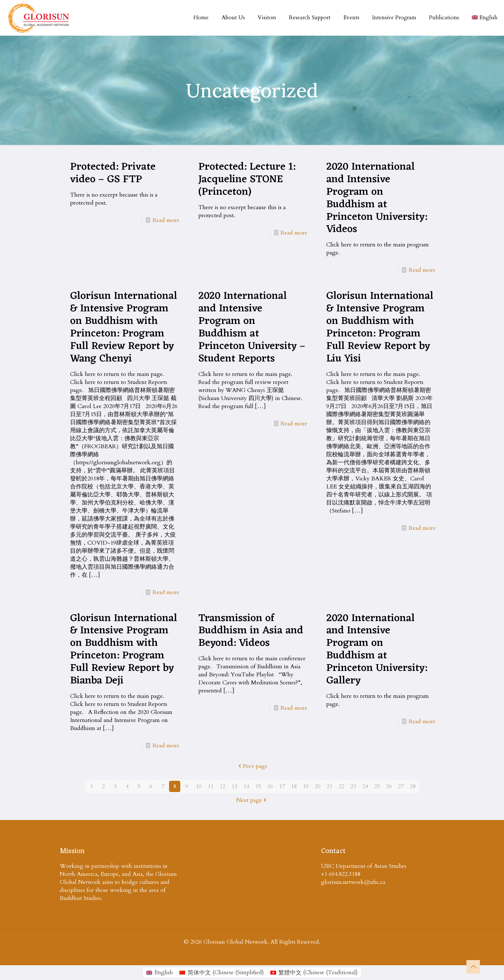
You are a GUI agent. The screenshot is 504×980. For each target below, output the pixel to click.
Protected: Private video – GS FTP (113, 173)
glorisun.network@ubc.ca (353, 882)
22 (341, 786)
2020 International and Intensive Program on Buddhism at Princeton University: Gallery (377, 650)
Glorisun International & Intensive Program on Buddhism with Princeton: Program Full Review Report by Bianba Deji (124, 650)
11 (211, 786)
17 (282, 786)
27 (401, 786)
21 (329, 786)
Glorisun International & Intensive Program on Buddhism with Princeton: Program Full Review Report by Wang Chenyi (124, 327)
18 (294, 786)
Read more (166, 220)
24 (365, 786)
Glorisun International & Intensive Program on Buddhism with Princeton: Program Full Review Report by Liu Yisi (380, 327)
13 (234, 786)
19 (306, 786)
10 (199, 786)
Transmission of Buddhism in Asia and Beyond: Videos (251, 631)
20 (318, 786)
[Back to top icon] (473, 967)
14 (246, 786)
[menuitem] (160, 973)
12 (222, 786)
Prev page (252, 766)
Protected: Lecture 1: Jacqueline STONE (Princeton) (247, 180)
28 (413, 786)
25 (377, 786)
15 (258, 786)
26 (389, 786)
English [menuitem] (164, 972)
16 (270, 786)
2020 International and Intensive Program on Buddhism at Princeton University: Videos (377, 198)
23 (353, 786)
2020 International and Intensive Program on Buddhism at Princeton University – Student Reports (252, 327)
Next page (252, 800)
